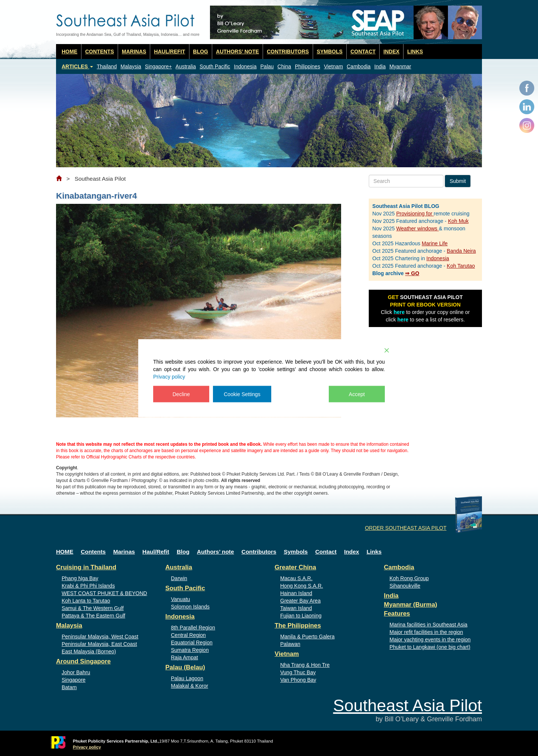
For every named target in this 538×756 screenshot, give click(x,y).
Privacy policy (169, 376)
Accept (357, 394)
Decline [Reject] (181, 394)
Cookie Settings (242, 394)
